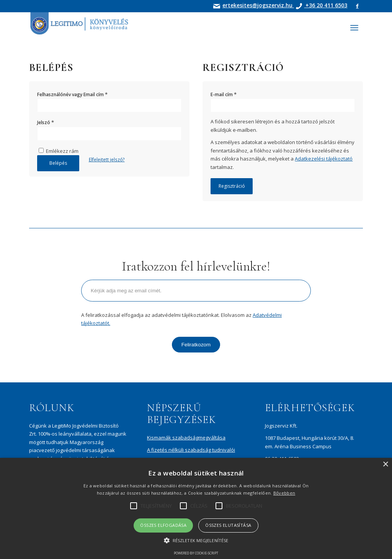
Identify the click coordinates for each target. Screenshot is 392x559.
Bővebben (284, 493)
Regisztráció (232, 186)
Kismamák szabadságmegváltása (186, 438)
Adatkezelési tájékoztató (324, 159)
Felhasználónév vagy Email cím (72, 94)
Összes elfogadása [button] (163, 525)
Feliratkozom (196, 345)
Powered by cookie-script (196, 553)
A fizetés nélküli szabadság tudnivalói (191, 450)
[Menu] (354, 28)
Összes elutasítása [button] (228, 525)
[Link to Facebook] (357, 6)
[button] (196, 540)
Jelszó (46, 122)
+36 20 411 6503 (326, 5)
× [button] (385, 465)
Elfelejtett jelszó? (107, 160)
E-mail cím (224, 94)
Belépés (58, 163)
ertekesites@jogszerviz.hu (258, 5)
